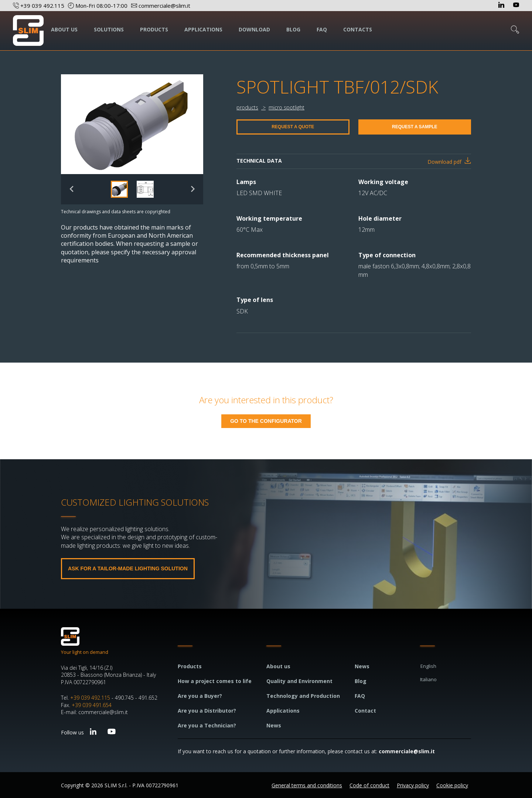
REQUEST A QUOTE (293, 127)
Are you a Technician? (207, 725)
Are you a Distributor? (207, 711)
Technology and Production (303, 696)
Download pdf (444, 162)
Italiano (428, 679)
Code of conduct (369, 785)
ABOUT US (64, 29)
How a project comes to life (215, 681)
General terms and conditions (307, 785)
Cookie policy (452, 785)
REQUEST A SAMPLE (415, 127)
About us (278, 666)
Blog (361, 681)
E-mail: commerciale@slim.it (94, 712)
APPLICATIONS (203, 29)
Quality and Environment (299, 681)
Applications (283, 711)
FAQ (322, 29)
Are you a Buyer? (200, 696)
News (274, 725)
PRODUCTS (154, 29)
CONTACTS (358, 29)
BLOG (293, 29)
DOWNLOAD (254, 29)
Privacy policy (413, 785)
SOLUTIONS (109, 29)
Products (190, 666)
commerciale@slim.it (407, 751)
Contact (365, 711)
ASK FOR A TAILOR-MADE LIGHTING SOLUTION (128, 568)
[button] (119, 189)
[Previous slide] (72, 189)
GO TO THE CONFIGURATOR (266, 421)
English (428, 666)
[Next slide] (192, 189)
